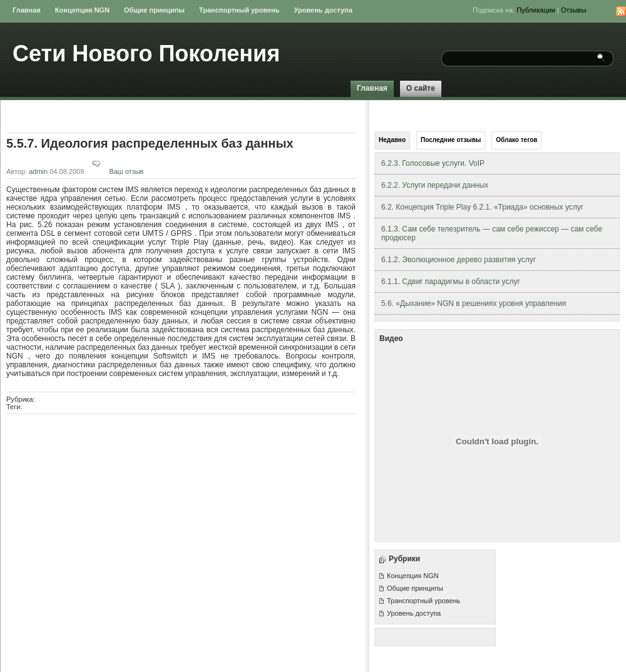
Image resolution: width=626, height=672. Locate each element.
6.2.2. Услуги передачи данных (435, 185)
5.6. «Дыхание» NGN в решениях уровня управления (474, 303)
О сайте (421, 88)
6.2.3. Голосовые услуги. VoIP (433, 163)
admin (38, 171)
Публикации (536, 10)
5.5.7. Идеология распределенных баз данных (150, 143)
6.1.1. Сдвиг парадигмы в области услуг (451, 282)
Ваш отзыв (115, 171)
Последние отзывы (451, 140)
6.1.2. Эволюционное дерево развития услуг (459, 260)
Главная (27, 10)
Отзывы (573, 10)
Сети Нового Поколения (146, 53)
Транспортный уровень (239, 10)
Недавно (392, 140)
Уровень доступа (323, 10)
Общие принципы (154, 10)
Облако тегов (516, 140)
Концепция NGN (82, 10)
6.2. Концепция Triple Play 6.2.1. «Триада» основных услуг (482, 207)
